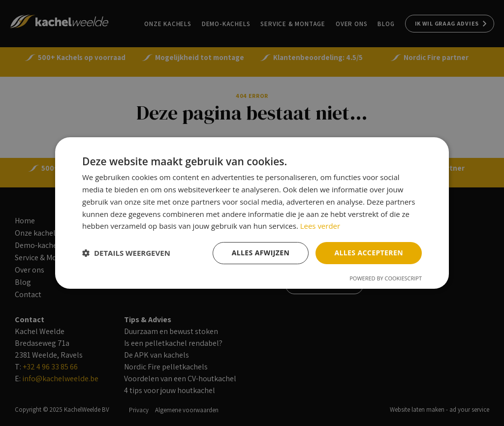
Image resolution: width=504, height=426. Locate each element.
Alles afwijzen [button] (261, 253)
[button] (126, 253)
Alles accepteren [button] (369, 253)
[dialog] (252, 213)
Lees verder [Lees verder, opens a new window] (320, 226)
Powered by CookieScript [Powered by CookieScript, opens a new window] (386, 278)
